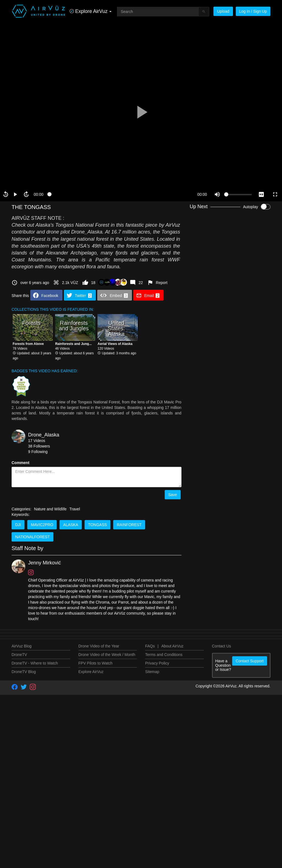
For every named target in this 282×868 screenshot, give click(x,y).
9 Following (38, 452)
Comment (21, 463)
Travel (75, 853)
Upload (223, 11)
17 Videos (37, 441)
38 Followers (39, 446)
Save (173, 495)
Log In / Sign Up (253, 11)
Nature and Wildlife (50, 853)
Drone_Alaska (44, 435)
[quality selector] (261, 194)
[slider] (120, 194)
